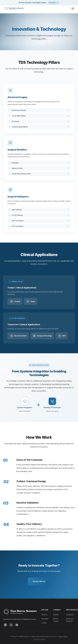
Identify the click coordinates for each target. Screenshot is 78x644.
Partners (56, 615)
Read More (54, 3)
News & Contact (56, 620)
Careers (44, 623)
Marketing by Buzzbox (50, 636)
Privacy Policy (63, 636)
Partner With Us (39, 581)
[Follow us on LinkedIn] (5, 625)
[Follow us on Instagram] (11, 625)
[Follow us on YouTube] (17, 625)
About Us (44, 615)
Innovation (45, 619)
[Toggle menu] (73, 9)
